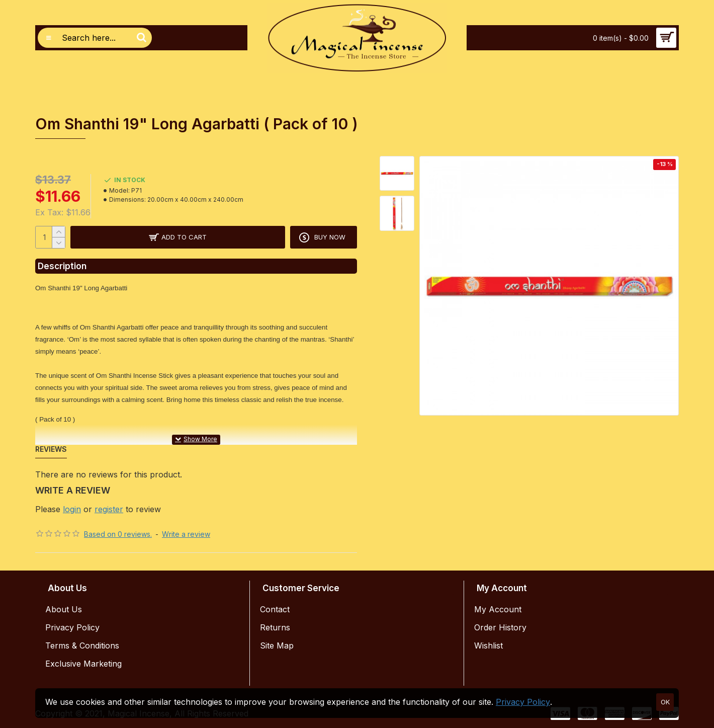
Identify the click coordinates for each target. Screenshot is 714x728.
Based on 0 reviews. (118, 534)
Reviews (51, 449)
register (109, 509)
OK (665, 702)
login (72, 509)
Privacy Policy (523, 702)
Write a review (186, 534)
